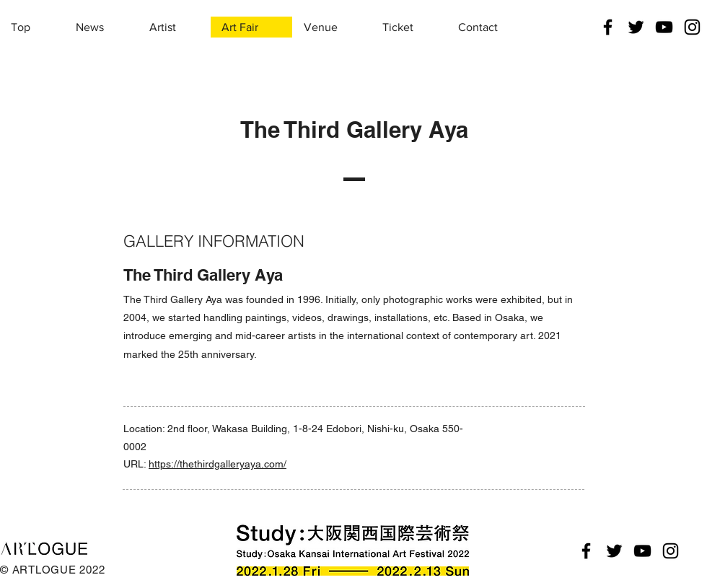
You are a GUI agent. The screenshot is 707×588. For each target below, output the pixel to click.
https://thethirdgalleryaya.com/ (218, 464)
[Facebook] (608, 27)
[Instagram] (692, 27)
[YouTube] (664, 27)
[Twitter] (636, 27)
